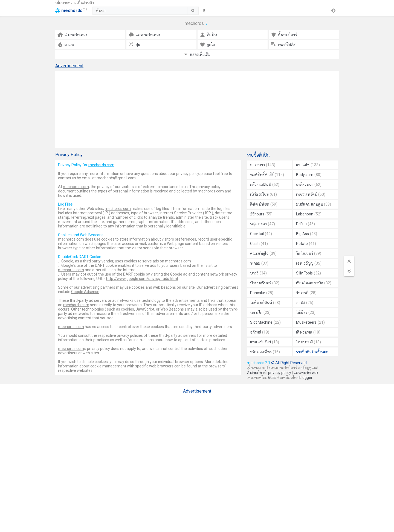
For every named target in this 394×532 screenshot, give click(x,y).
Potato (306, 244)
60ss (272, 378)
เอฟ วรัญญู (309, 263)
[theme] (333, 11)
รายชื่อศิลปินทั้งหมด (312, 352)
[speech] (204, 11)
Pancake (262, 293)
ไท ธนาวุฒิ (308, 342)
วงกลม (259, 263)
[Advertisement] (197, 109)
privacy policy (280, 373)
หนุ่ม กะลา (263, 224)
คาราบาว (263, 165)
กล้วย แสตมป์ (265, 185)
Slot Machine (265, 322)
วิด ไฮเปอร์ (309, 253)
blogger (306, 378)
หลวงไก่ (260, 312)
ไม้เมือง (306, 312)
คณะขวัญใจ (263, 253)
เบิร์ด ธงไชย (263, 194)
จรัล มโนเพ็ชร (265, 352)
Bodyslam (309, 175)
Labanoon (309, 214)
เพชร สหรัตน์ (311, 194)
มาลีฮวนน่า (309, 185)
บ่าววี (258, 273)
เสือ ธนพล (308, 332)
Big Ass (307, 234)
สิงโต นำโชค (264, 204)
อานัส (305, 303)
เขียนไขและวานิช (314, 283)
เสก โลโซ (308, 165)
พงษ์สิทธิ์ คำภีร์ (267, 175)
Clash (259, 244)
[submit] (193, 11)
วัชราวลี (306, 293)
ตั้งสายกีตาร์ (256, 373)
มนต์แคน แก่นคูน (314, 204)
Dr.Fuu (305, 224)
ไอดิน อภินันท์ (265, 303)
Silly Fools (308, 273)
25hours (261, 214)
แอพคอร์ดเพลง (306, 373)
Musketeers (310, 322)
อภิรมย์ (260, 332)
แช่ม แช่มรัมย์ (265, 342)
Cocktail (261, 234)
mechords (194, 23)
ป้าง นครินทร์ (265, 283)
